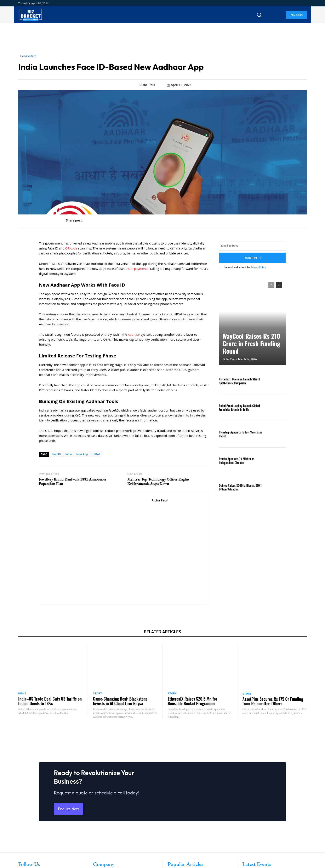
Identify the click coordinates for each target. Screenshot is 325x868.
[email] (252, 246)
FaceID (56, 454)
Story (98, 693)
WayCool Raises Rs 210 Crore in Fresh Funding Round (249, 350)
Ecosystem (28, 56)
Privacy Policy (258, 268)
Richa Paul (147, 85)
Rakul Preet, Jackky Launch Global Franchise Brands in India (238, 407)
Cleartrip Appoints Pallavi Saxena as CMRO (239, 434)
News (22, 693)
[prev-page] (271, 285)
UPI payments (138, 269)
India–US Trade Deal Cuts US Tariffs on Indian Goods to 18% (50, 701)
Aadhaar (134, 334)
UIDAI (96, 454)
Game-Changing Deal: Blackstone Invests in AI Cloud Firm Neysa (120, 701)
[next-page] (279, 285)
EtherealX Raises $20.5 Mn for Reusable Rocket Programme (192, 701)
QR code (71, 248)
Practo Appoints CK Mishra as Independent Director (235, 460)
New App (82, 454)
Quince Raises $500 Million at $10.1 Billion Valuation (239, 487)
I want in (252, 258)
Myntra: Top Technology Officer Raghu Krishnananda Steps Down (158, 481)
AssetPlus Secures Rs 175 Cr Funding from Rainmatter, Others (273, 701)
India (69, 454)
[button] (259, 15)
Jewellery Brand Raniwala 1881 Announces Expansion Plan (73, 481)
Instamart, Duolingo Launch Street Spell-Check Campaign (238, 381)
